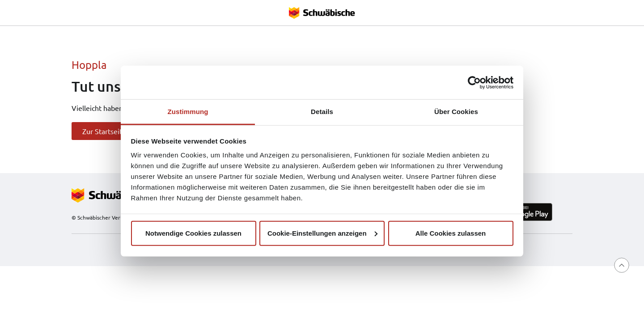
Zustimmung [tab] (188, 112)
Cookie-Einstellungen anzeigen (322, 233)
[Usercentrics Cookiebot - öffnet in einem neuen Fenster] (474, 82)
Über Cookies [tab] (456, 112)
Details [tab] (322, 112)
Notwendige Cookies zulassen (193, 233)
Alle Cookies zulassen (451, 233)
